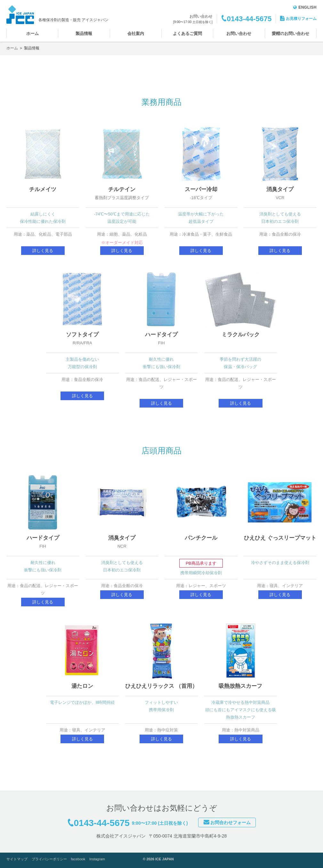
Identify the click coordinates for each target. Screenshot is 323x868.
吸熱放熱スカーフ (240, 686)
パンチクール (201, 538)
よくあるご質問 (187, 34)
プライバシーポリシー (49, 859)
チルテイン (122, 189)
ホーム (32, 34)
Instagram (97, 859)
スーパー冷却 (201, 189)
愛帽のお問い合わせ (291, 34)
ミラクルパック (241, 335)
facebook (78, 859)
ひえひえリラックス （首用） (161, 686)
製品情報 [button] (84, 34)
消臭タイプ (280, 189)
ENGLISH (305, 7)
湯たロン (82, 686)
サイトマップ (17, 859)
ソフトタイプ (82, 335)
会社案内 (136, 34)
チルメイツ (43, 189)
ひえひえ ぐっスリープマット (280, 538)
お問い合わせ (239, 34)
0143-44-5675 (249, 19)
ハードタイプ (161, 335)
